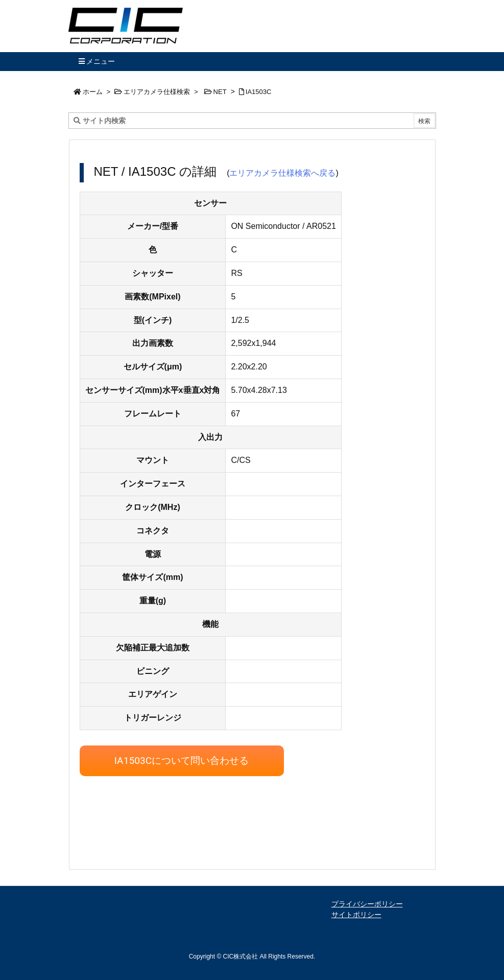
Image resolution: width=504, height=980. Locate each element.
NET (220, 92)
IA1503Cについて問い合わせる (182, 761)
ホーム (93, 92)
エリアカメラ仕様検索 (157, 92)
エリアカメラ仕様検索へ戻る (282, 173)
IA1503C (259, 92)
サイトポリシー (356, 915)
